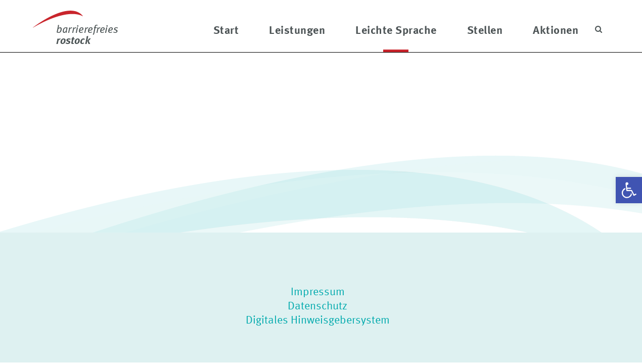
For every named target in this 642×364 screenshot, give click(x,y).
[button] (629, 190)
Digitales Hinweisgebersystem (318, 320)
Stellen (485, 30)
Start (226, 30)
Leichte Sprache (396, 30)
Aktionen (556, 30)
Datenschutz (317, 305)
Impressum (318, 291)
